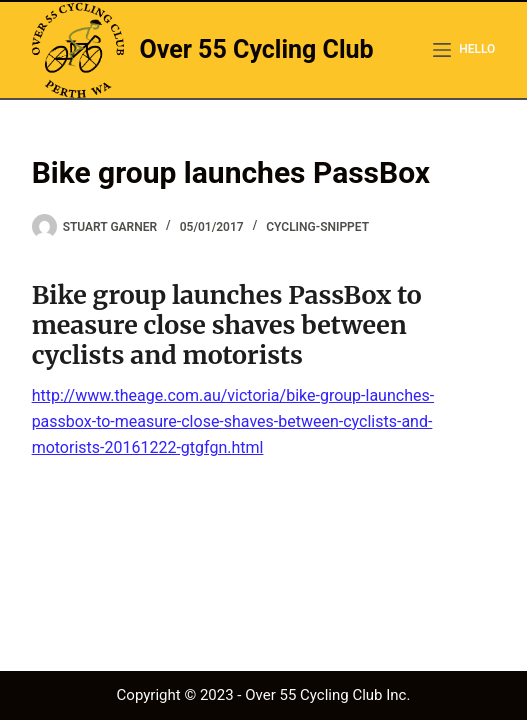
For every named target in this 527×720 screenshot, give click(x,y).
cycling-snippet (317, 227)
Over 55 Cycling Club (257, 49)
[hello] (464, 50)
